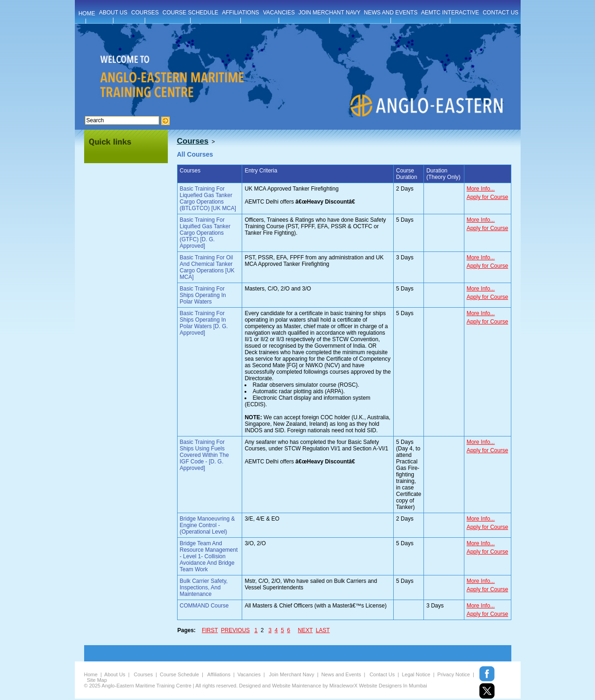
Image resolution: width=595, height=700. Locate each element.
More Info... (481, 189)
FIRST (210, 630)
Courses (143, 674)
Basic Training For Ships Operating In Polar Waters (203, 295)
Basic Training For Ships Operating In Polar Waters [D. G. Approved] (204, 323)
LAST (323, 630)
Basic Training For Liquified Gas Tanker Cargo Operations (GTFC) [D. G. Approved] (205, 233)
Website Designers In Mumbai (393, 686)
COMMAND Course (204, 606)
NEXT (305, 630)
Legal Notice (416, 674)
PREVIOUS (235, 630)
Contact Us (382, 674)
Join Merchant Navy (292, 674)
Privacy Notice (454, 674)
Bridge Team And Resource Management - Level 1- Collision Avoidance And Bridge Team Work (209, 556)
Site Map (97, 680)
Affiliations (219, 674)
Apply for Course (487, 197)
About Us (115, 674)
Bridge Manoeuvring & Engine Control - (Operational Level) (208, 525)
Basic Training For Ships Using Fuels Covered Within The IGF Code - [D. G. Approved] (205, 455)
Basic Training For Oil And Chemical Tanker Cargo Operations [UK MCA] (207, 267)
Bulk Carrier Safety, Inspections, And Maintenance (204, 588)
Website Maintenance (297, 686)
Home (91, 674)
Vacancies (249, 674)
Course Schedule (179, 674)
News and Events (341, 674)
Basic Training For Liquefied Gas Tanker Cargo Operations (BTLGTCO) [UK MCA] (208, 198)
